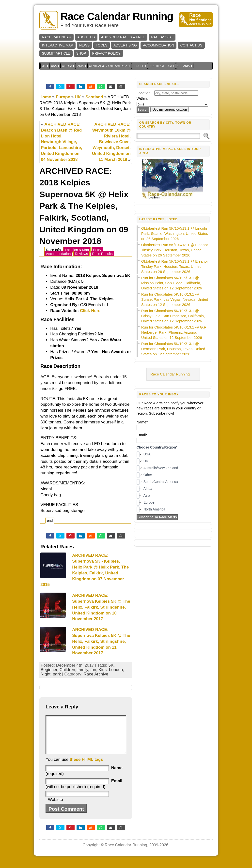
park (57, 674)
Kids (102, 670)
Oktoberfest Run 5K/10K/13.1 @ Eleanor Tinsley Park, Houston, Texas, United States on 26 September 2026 (175, 250)
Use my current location (170, 110)
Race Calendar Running (117, 16)
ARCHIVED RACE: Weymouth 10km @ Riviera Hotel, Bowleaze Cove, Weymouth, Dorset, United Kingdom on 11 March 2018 (111, 142)
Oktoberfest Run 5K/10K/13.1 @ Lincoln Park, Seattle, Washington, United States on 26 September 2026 (175, 233)
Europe (63, 97)
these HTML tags (86, 767)
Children (67, 670)
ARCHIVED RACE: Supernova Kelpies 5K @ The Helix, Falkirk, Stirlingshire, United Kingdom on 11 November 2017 (101, 641)
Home (45, 97)
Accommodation (58, 254)
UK (78, 97)
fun (93, 670)
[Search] (168, 136)
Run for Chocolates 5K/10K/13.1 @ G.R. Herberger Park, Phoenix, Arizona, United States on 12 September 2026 (174, 332)
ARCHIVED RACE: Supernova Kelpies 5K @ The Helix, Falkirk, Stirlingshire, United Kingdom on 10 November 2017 (101, 607)
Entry (97, 250)
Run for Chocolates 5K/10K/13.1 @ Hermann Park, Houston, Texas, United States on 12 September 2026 (173, 349)
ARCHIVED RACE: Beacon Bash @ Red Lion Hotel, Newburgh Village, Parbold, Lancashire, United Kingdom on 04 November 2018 (61, 142)
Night (46, 674)
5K (111, 665)
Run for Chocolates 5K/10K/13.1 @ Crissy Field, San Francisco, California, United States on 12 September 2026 (173, 316)
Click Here (90, 311)
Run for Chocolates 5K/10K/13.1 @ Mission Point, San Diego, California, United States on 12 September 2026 (172, 283)
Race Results (102, 254)
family (83, 670)
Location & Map (77, 250)
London (116, 670)
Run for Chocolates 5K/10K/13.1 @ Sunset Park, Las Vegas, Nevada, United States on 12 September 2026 (175, 299)
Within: (142, 98)
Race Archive (96, 674)
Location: (144, 93)
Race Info (53, 250)
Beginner (49, 670)
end (50, 521)
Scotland (94, 97)
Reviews (81, 254)
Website (55, 807)
